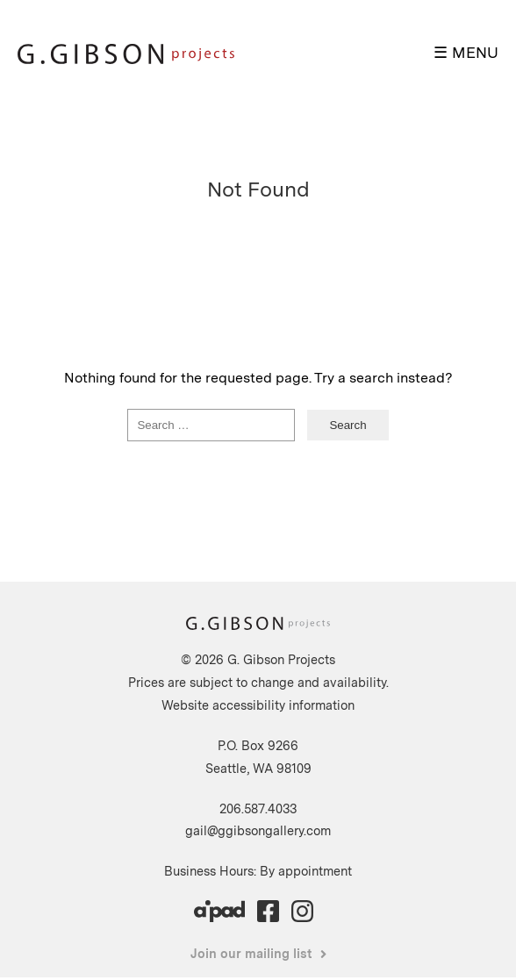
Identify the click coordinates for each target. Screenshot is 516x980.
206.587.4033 (258, 808)
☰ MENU (466, 52)
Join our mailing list (251, 953)
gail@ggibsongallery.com (258, 830)
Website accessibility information (258, 705)
